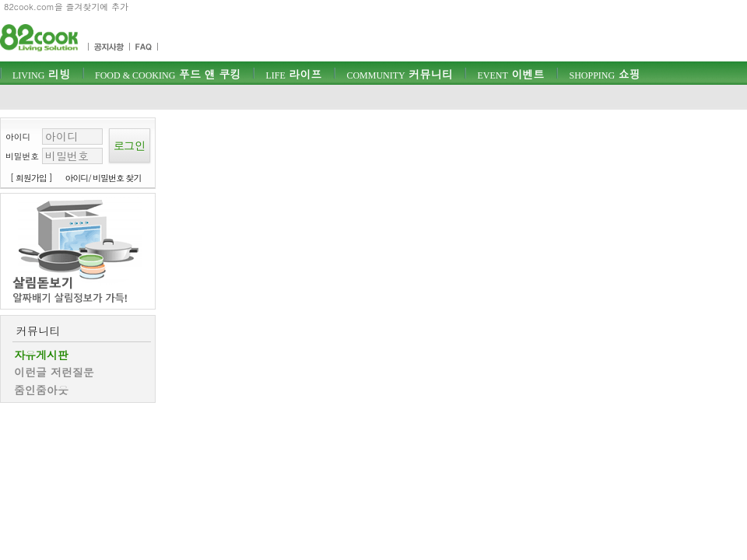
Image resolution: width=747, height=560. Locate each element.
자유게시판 (41, 355)
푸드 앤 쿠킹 (168, 74)
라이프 (293, 74)
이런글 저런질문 (54, 372)
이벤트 (510, 74)
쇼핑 (604, 74)
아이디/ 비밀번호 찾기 (103, 178)
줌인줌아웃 (41, 390)
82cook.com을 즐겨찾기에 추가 (66, 7)
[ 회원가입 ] (31, 178)
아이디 (18, 136)
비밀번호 (22, 156)
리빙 (41, 74)
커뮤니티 (399, 74)
